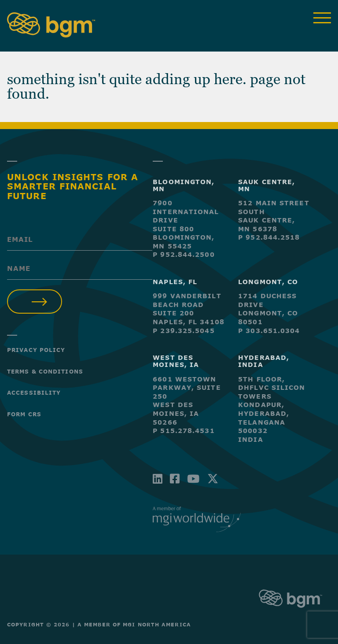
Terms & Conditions (45, 371)
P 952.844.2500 (184, 254)
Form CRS (24, 414)
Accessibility (34, 392)
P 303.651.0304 (269, 331)
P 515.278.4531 (184, 431)
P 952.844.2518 (269, 237)
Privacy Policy (36, 350)
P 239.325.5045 (184, 331)
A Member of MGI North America (134, 624)
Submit (35, 302)
